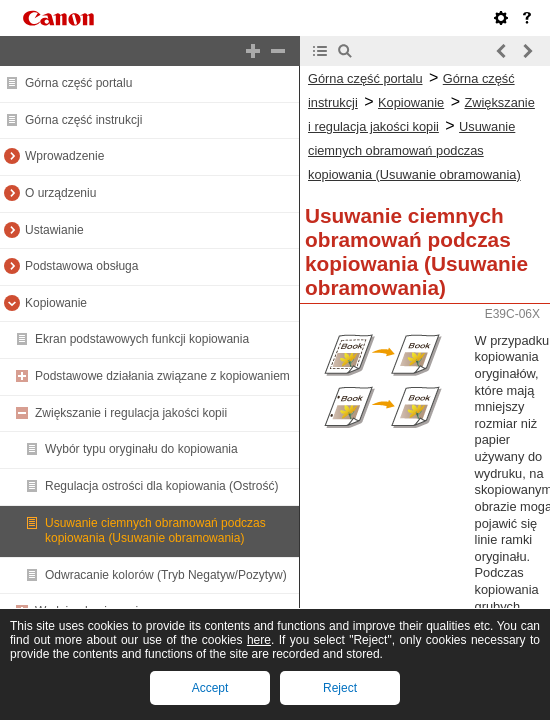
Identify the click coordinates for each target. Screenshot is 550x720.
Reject (340, 688)
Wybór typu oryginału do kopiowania (141, 449)
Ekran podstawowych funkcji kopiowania (142, 339)
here (259, 640)
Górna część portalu (78, 83)
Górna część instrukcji (83, 120)
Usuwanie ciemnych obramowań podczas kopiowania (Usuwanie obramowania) (155, 531)
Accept (210, 688)
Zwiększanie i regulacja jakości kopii (131, 413)
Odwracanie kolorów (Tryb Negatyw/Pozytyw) (166, 575)
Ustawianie (54, 230)
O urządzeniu (60, 193)
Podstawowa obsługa (81, 266)
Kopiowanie (56, 303)
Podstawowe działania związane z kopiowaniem (162, 376)
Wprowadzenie (64, 156)
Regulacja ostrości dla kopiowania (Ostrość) (161, 486)
